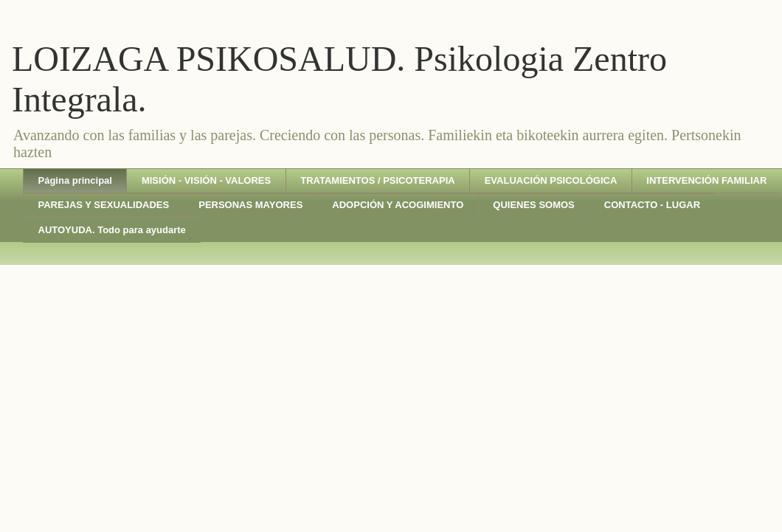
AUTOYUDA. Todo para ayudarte (112, 230)
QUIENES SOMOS (534, 205)
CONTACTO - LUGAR (652, 205)
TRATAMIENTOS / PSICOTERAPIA (377, 180)
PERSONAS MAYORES (250, 205)
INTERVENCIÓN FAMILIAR (706, 180)
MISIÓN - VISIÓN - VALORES (206, 180)
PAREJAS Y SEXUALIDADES (104, 205)
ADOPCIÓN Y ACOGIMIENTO (398, 205)
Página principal (75, 180)
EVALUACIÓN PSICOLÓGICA (551, 180)
